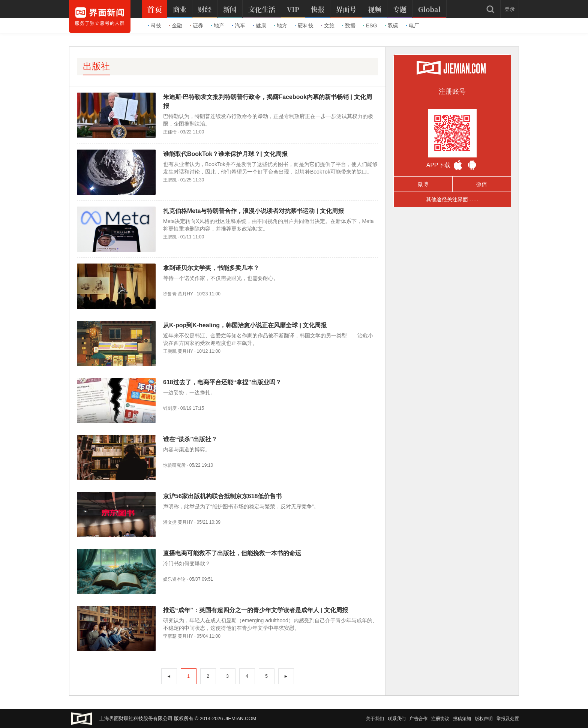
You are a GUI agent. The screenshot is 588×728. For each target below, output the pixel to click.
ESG (370, 25)
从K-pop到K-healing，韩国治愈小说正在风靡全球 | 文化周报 (245, 325)
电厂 (412, 25)
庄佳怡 (170, 132)
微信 (481, 184)
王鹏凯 (170, 180)
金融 (175, 25)
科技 (154, 25)
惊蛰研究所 (174, 465)
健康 (259, 25)
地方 (280, 25)
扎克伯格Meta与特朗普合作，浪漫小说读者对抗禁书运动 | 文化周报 (253, 211)
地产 (217, 25)
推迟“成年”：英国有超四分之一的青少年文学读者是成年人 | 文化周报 (256, 610)
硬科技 (304, 25)
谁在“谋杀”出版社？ (190, 439)
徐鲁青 (170, 294)
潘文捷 (170, 522)
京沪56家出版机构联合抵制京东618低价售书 (223, 496)
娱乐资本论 (174, 579)
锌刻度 (170, 408)
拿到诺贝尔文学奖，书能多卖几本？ (211, 268)
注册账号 (452, 91)
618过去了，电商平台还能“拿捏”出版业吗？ (222, 382)
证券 (196, 25)
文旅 (328, 25)
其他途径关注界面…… (452, 199)
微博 (423, 184)
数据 (349, 25)
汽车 (238, 25)
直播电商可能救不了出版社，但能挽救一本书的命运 (232, 553)
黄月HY (185, 294)
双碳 (391, 25)
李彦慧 (170, 636)
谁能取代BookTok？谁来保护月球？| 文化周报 (225, 154)
